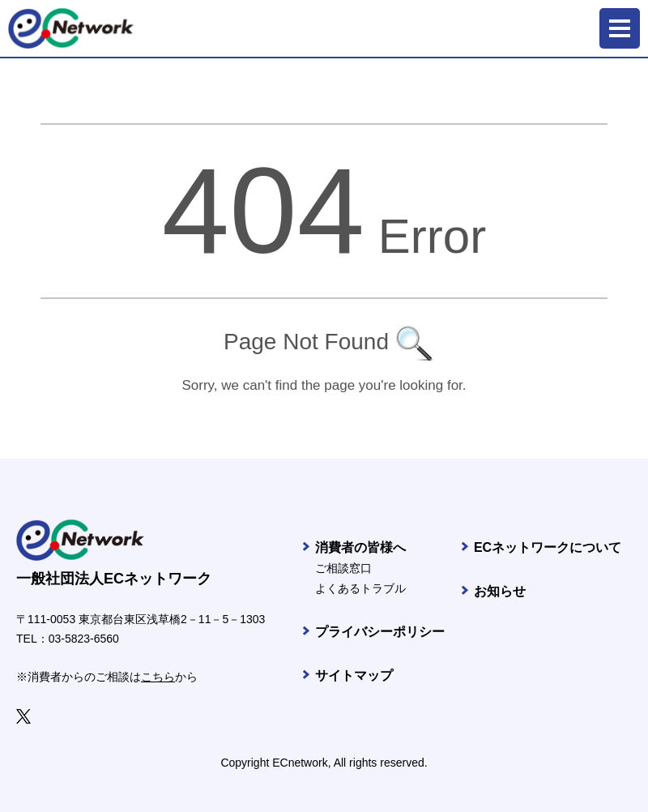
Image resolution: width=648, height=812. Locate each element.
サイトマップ (354, 675)
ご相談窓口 (343, 568)
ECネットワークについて (548, 547)
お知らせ (500, 591)
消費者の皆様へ (360, 547)
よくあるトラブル (360, 588)
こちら (158, 677)
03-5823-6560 (84, 639)
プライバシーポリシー (380, 632)
